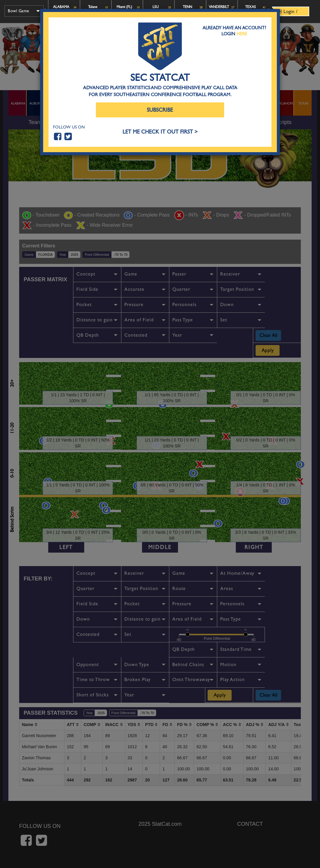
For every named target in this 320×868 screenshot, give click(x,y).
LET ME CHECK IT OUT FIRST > (160, 132)
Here (242, 34)
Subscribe (160, 110)
